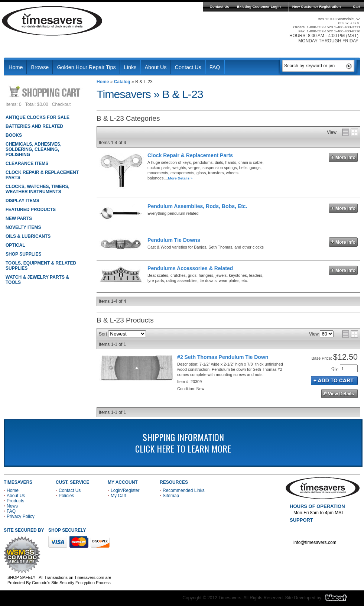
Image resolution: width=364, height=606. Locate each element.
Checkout (61, 104)
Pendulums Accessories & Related (190, 268)
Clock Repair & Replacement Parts (190, 155)
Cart (357, 7)
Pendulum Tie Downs (174, 240)
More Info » (343, 157)
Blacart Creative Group (341, 600)
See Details (339, 394)
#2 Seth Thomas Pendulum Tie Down (223, 357)
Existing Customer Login (259, 7)
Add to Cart (334, 381)
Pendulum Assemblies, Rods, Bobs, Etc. (197, 206)
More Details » (180, 178)
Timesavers (52, 21)
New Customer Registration (317, 7)
